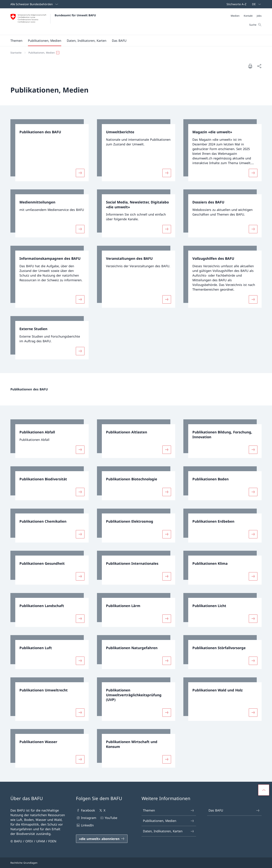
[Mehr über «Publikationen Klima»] (253, 576)
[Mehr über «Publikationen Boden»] (253, 492)
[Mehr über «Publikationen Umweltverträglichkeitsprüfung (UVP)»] (167, 712)
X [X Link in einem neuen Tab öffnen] (102, 810)
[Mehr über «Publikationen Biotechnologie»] (167, 492)
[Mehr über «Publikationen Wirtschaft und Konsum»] (167, 759)
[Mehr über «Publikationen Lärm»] (167, 618)
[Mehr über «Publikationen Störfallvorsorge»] (253, 661)
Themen (169, 810)
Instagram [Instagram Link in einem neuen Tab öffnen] (86, 818)
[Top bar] (236, 4)
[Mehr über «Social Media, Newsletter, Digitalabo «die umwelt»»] (167, 229)
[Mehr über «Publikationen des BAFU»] (80, 173)
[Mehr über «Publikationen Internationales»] (167, 576)
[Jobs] (259, 16)
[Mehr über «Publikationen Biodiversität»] (80, 492)
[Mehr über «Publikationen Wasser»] (80, 759)
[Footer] (136, 863)
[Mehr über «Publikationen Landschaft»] (80, 618)
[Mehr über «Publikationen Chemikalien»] (80, 534)
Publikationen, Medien (169, 821)
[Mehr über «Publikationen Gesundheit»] (80, 576)
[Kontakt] (248, 16)
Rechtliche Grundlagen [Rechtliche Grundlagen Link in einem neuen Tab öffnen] (24, 863)
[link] (50, 150)
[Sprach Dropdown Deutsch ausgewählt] (255, 4)
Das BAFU (234, 810)
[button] (16, 41)
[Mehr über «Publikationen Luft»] (80, 661)
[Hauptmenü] (133, 41)
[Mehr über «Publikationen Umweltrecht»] (80, 712)
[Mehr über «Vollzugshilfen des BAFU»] (253, 299)
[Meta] (246, 16)
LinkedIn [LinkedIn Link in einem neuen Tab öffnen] (85, 825)
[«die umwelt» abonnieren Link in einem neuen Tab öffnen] (102, 839)
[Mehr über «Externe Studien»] (80, 351)
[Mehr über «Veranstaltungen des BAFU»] (167, 299)
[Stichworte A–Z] (236, 4)
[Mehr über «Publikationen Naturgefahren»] (167, 661)
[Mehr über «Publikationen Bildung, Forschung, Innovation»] (253, 450)
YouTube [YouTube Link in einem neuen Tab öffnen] (109, 818)
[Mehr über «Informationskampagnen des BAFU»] (80, 299)
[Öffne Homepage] (53, 22)
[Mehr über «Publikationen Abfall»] (80, 450)
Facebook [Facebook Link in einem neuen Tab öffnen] (86, 810)
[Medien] (235, 16)
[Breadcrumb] (135, 53)
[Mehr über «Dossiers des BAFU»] (253, 229)
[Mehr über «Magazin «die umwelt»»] (253, 173)
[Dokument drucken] (250, 66)
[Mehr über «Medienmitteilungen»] (80, 229)
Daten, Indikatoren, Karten (169, 831)
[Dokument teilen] (259, 66)
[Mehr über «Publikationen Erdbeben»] (253, 534)
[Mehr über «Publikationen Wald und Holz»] (253, 712)
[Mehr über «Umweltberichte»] (167, 173)
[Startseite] (16, 53)
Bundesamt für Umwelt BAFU (75, 15)
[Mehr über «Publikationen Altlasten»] (167, 450)
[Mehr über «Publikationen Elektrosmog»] (167, 534)
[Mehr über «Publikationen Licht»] (253, 618)
